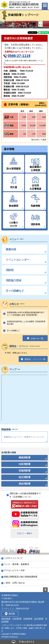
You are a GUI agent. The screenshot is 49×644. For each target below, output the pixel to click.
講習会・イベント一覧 (35, 359)
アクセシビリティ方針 (14, 570)
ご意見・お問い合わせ (14, 583)
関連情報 (9, 430)
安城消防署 (28, 619)
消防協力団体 (14, 280)
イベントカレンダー (18, 260)
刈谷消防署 (17, 619)
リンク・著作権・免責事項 (16, 564)
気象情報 (35, 206)
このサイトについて (13, 558)
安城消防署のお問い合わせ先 (17, 67)
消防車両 (35, 224)
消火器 (14, 187)
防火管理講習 (14, 169)
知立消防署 (39, 619)
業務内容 (11, 249)
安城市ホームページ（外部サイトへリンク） (25, 437)
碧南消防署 (6, 619)
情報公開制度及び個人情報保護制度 (21, 577)
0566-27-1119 (19, 56)
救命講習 (14, 206)
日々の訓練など (15, 291)
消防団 (10, 270)
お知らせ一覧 (37, 338)
